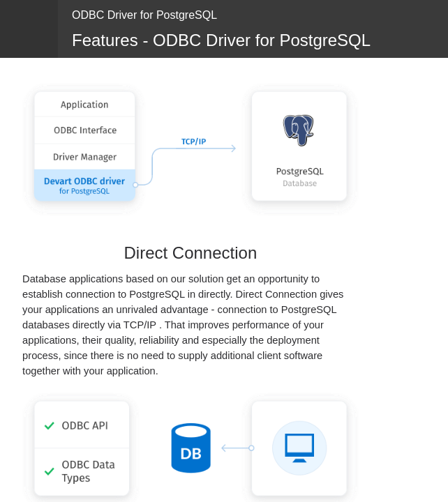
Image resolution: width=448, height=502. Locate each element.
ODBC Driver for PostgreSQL (144, 15)
